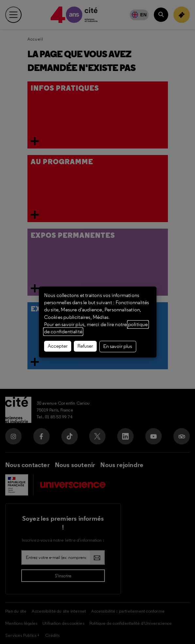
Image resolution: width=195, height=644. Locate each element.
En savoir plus (118, 346)
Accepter (58, 346)
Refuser (85, 346)
